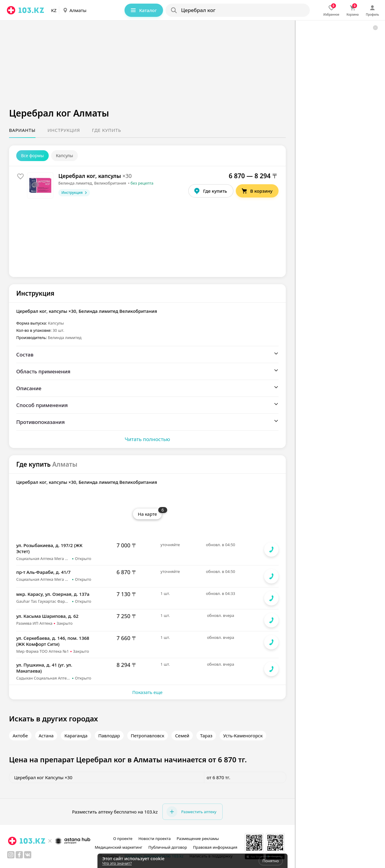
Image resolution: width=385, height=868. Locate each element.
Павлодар (109, 736)
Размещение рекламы (198, 838)
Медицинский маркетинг (119, 847)
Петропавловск (148, 736)
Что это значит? (117, 863)
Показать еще (147, 692)
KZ (54, 10)
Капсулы (65, 156)
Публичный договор (168, 847)
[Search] (237, 10)
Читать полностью (148, 439)
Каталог (143, 10)
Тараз (206, 736)
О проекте (123, 838)
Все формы (32, 156)
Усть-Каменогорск (243, 736)
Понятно (271, 861)
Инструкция (64, 130)
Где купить (107, 130)
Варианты (22, 130)
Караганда (76, 736)
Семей (182, 736)
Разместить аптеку (191, 812)
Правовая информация (215, 847)
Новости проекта (154, 838)
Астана (46, 736)
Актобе (20, 736)
